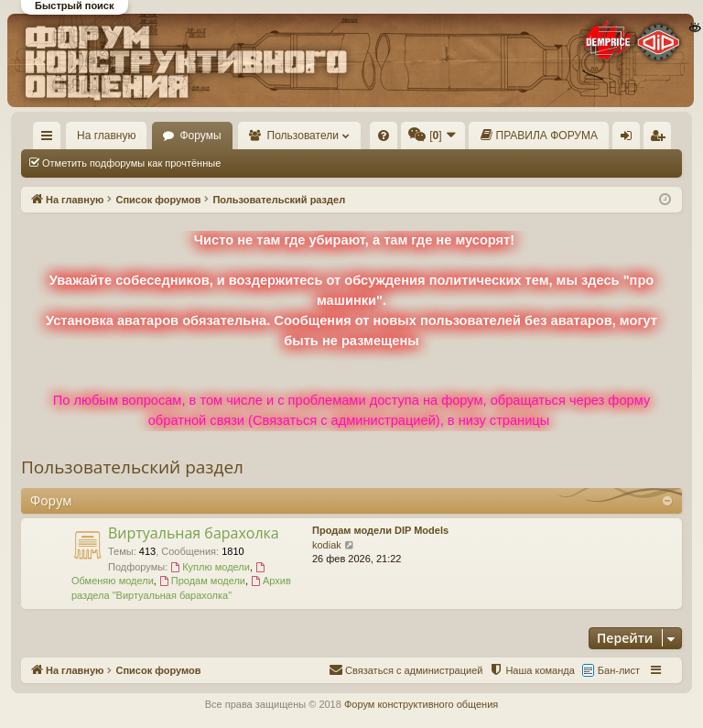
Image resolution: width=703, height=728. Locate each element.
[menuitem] (384, 136)
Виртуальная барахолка (194, 533)
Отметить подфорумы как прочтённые (131, 163)
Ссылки (51, 139)
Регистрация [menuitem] (661, 139)
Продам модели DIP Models (380, 530)
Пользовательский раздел (132, 467)
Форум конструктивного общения (421, 704)
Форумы (200, 136)
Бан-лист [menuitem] (619, 670)
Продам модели (202, 581)
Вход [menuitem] (630, 139)
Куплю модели (210, 567)
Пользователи (303, 136)
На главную (106, 136)
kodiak (327, 545)
